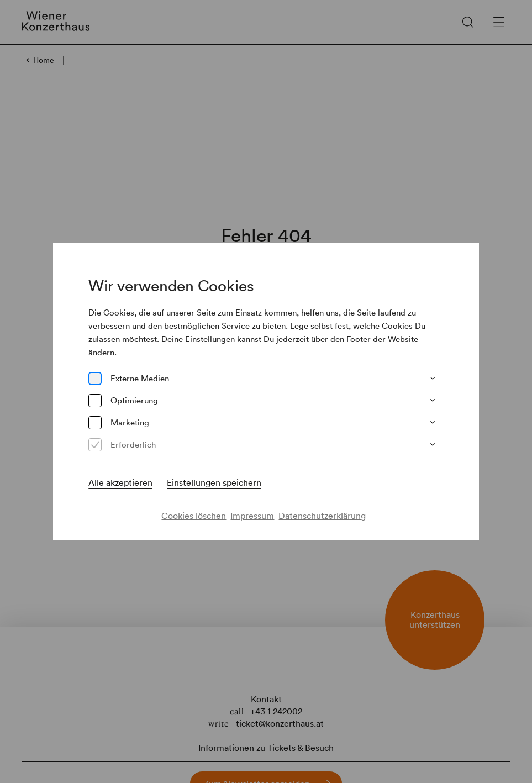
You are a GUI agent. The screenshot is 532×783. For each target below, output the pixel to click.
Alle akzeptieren (120, 482)
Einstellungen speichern (214, 482)
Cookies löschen (194, 516)
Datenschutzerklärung (322, 516)
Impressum (252, 516)
